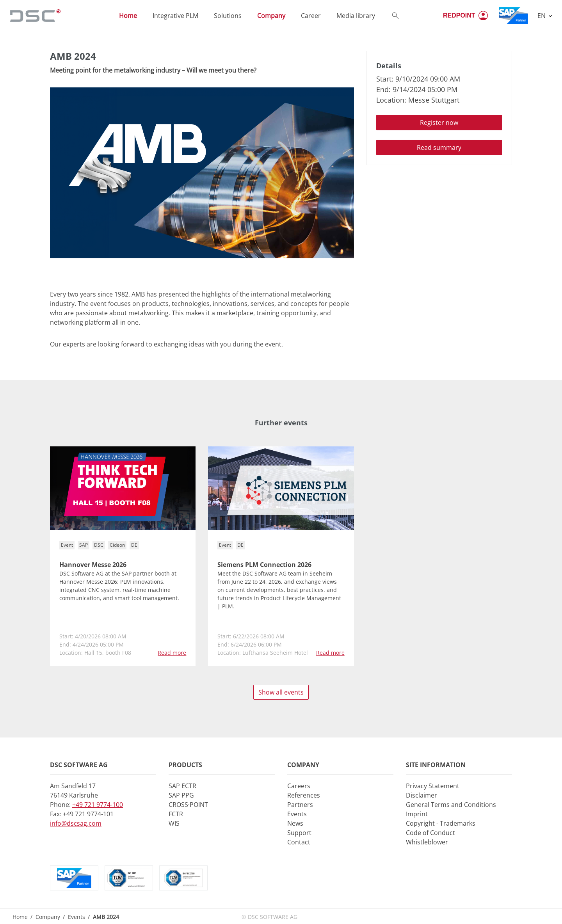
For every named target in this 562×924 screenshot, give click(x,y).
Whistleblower (427, 842)
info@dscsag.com (76, 823)
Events (297, 814)
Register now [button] (439, 123)
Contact (299, 842)
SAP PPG (181, 795)
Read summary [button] (439, 147)
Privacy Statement (433, 786)
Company (48, 917)
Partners (300, 805)
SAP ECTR (182, 786)
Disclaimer (421, 795)
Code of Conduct (430, 833)
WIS (174, 823)
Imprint (417, 814)
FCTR (176, 814)
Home (20, 917)
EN (542, 16)
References (304, 795)
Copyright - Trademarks (441, 823)
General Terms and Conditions (451, 805)
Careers (299, 786)
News (295, 823)
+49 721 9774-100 (98, 805)
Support (299, 833)
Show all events (281, 692)
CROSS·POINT (188, 805)
